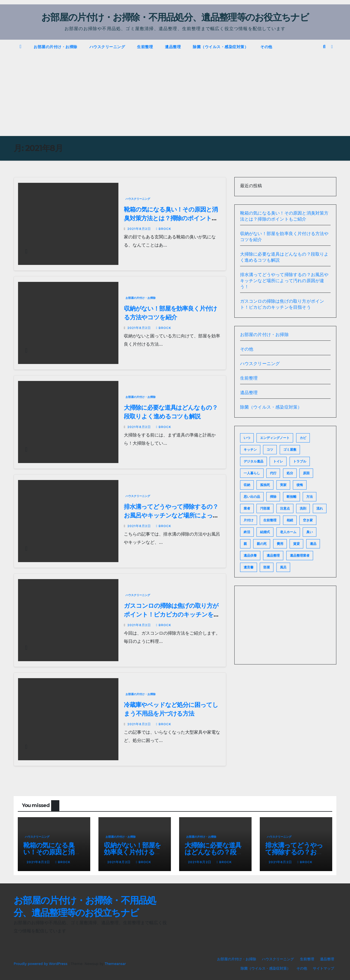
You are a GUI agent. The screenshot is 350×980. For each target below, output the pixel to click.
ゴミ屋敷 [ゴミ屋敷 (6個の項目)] (290, 450)
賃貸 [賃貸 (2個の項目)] (296, 544)
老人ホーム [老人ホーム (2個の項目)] (288, 532)
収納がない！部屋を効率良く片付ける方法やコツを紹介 (132, 852)
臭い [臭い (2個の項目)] (310, 532)
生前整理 (145, 47)
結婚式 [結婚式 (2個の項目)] (265, 532)
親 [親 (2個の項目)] (245, 544)
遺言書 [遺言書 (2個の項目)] (249, 567)
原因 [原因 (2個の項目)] (306, 473)
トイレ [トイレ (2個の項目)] (278, 461)
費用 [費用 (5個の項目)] (280, 544)
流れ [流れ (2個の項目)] (320, 508)
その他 (266, 47)
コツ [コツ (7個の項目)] (270, 450)
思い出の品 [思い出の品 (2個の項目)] (252, 497)
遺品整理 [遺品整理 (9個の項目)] (273, 556)
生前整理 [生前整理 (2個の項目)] (270, 520)
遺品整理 (173, 47)
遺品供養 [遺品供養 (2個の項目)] (250, 556)
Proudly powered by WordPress (41, 964)
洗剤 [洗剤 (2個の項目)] (303, 508)
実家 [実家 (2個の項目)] (283, 485)
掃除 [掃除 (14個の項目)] (273, 497)
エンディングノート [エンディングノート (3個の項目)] (275, 438)
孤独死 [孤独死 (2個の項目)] (265, 485)
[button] (324, 47)
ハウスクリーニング (107, 47)
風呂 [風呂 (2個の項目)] (283, 567)
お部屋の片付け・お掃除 (56, 47)
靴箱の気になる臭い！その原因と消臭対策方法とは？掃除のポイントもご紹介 (171, 218)
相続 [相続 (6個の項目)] (290, 520)
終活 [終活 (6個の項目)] (247, 532)
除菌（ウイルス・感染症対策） (221, 47)
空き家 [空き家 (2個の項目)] (308, 520)
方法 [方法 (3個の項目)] (310, 497)
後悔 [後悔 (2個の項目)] (300, 485)
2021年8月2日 (140, 229)
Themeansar (115, 964)
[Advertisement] (175, 95)
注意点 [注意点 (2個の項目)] (285, 508)
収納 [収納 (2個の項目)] (247, 485)
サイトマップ (323, 968)
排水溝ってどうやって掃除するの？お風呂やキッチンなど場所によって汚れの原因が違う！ (171, 515)
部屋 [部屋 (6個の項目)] (267, 567)
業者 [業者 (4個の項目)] (247, 508)
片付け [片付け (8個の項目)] (249, 520)
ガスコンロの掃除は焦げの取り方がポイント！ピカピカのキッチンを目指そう (171, 615)
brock (163, 229)
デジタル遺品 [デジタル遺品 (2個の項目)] (253, 461)
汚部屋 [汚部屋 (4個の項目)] (265, 508)
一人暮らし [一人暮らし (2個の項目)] (252, 473)
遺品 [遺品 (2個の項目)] (313, 544)
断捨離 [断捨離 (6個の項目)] (291, 497)
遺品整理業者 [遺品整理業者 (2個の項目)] (300, 556)
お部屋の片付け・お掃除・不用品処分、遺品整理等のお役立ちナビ (175, 17)
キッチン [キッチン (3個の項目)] (250, 450)
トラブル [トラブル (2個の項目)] (300, 461)
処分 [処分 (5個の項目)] (290, 473)
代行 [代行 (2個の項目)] (273, 473)
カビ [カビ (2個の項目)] (303, 438)
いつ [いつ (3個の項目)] (247, 438)
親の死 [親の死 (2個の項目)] (262, 544)
